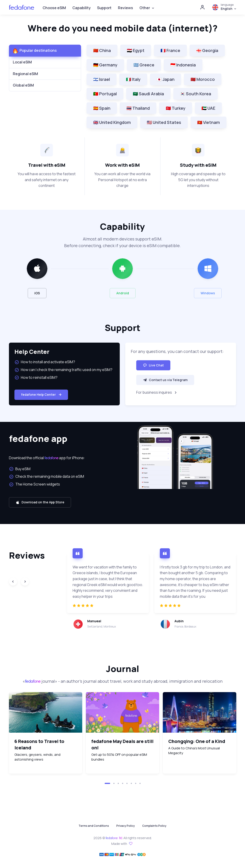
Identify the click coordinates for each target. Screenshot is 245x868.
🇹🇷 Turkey (176, 108)
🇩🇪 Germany (105, 65)
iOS (37, 293)
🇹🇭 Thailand (138, 108)
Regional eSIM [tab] (25, 74)
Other (145, 8)
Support (104, 8)
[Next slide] (25, 581)
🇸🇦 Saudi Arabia (148, 94)
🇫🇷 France (170, 50)
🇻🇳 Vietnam (208, 122)
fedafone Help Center (42, 395)
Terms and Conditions (94, 826)
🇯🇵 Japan (166, 79)
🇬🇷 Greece (144, 65)
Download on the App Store (40, 502)
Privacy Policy (126, 826)
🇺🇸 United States (164, 122)
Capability (82, 8)
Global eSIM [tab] (23, 85)
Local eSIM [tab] (22, 62)
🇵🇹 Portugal (105, 94)
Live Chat (153, 365)
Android (123, 293)
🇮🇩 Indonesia (183, 65)
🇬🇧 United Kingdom (112, 122)
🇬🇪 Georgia (207, 50)
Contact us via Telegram (165, 380)
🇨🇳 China (102, 50)
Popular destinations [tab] (38, 50)
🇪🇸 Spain (102, 108)
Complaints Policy (154, 826)
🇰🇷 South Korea (196, 94)
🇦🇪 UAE (208, 108)
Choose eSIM (54, 8)
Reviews (125, 8)
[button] (107, 783)
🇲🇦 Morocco (203, 79)
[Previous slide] (13, 581)
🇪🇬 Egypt (136, 50)
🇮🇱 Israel (102, 79)
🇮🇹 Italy (133, 79)
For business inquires (157, 393)
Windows (208, 293)
